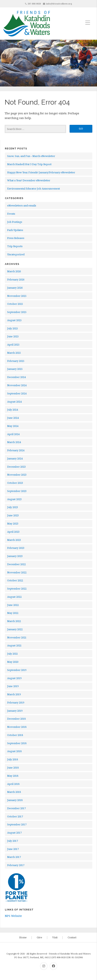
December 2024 (16, 377)
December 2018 (16, 719)
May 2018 (13, 776)
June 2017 (13, 849)
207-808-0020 (34, 4)
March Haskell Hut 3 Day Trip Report (29, 164)
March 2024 (14, 442)
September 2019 (17, 670)
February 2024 (16, 450)
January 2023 (15, 556)
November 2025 (17, 296)
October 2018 (15, 735)
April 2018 (13, 784)
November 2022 (17, 572)
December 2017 (16, 808)
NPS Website (13, 916)
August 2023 (14, 499)
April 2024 (13, 434)
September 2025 (17, 312)
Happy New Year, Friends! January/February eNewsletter (41, 172)
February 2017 (16, 865)
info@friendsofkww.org (59, 4)
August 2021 (14, 645)
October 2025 (15, 304)
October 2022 (15, 580)
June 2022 (13, 605)
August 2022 (14, 597)
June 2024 (13, 418)
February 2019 (16, 702)
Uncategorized (16, 254)
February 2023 (16, 548)
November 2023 (17, 475)
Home (23, 937)
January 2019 (15, 711)
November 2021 (17, 637)
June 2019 (13, 686)
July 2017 (13, 841)
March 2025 (14, 353)
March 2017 (14, 857)
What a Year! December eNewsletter (29, 180)
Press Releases (16, 238)
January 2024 (15, 458)
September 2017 (17, 824)
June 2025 (13, 336)
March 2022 (14, 621)
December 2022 (16, 564)
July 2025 (13, 328)
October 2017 (15, 816)
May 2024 (13, 426)
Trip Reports (15, 246)
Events (11, 214)
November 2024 (17, 385)
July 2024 (13, 410)
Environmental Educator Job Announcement (34, 189)
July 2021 (13, 654)
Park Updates (15, 230)
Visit (55, 937)
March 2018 (14, 792)
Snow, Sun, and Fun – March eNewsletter (31, 156)
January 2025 (15, 369)
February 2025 (16, 361)
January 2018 (15, 800)
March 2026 (14, 271)
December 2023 (16, 467)
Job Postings (15, 222)
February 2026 (16, 279)
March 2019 (14, 694)
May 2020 (13, 662)
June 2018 (13, 768)
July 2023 (13, 507)
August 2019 (14, 678)
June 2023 (13, 515)
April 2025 (13, 345)
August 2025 (14, 320)
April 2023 (13, 532)
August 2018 (14, 751)
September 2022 (17, 589)
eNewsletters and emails (22, 205)
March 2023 (14, 540)
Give (39, 937)
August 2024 (14, 402)
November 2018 (17, 727)
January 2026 (15, 288)
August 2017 (14, 833)
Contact (72, 937)
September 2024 (17, 393)
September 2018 (17, 743)
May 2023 (13, 523)
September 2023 (17, 491)
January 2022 (15, 629)
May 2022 (13, 613)
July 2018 (13, 759)
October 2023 (15, 483)
